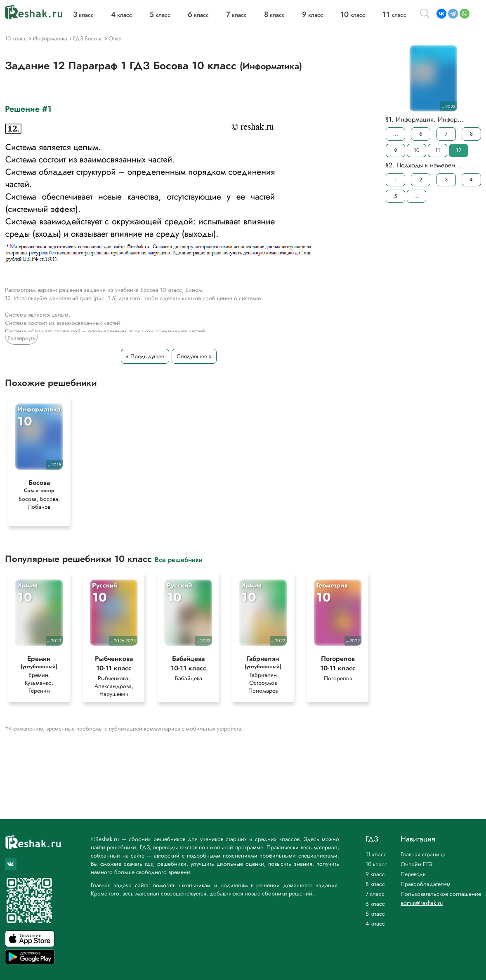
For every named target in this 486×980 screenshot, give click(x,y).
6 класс (375, 904)
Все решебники (179, 559)
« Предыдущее (145, 356)
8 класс (375, 884)
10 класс (376, 864)
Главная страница (423, 854)
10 (417, 150)
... (396, 134)
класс (83, 15)
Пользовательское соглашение (441, 894)
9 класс (375, 874)
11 (438, 150)
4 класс (375, 924)
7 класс (375, 894)
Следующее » (194, 356)
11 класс (376, 854)
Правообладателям (426, 884)
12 (459, 150)
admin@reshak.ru (422, 903)
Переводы (414, 874)
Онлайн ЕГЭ (417, 864)
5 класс (375, 914)
